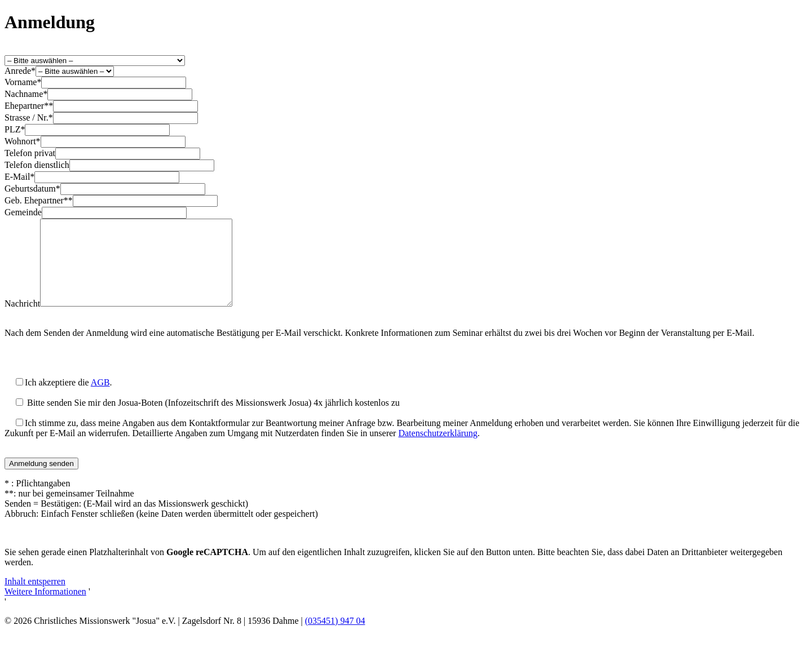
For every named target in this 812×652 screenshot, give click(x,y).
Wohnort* (23, 141)
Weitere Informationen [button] (45, 608)
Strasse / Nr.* (29, 117)
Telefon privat (30, 153)
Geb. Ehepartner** (39, 200)
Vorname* (23, 82)
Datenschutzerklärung (438, 450)
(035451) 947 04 (335, 638)
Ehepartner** (29, 106)
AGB (100, 399)
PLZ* (15, 129)
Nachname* (26, 94)
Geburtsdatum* (32, 188)
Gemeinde (23, 212)
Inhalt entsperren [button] (35, 598)
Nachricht (22, 320)
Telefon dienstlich (37, 165)
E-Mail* (19, 177)
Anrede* (20, 71)
